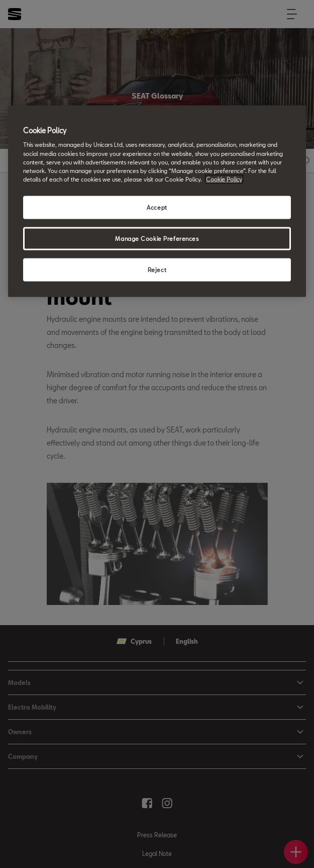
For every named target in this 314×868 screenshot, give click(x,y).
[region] (157, 201)
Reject (157, 269)
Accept (157, 207)
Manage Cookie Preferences (157, 238)
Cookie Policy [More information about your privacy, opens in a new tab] (224, 179)
